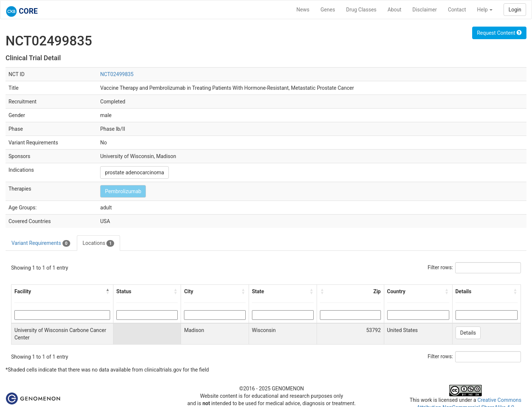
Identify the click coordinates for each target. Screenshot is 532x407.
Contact (457, 10)
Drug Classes (361, 10)
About (394, 10)
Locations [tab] (99, 243)
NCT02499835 (117, 74)
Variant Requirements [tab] (41, 243)
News (303, 10)
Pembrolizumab (123, 191)
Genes (328, 10)
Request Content (499, 33)
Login (515, 10)
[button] (108, 291)
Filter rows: (441, 267)
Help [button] (485, 10)
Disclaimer (424, 10)
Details (468, 333)
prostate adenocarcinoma (134, 172)
